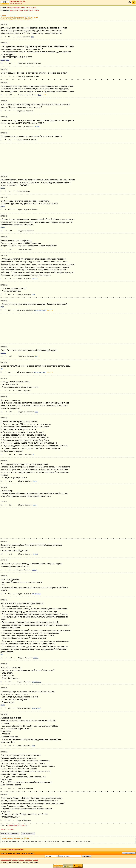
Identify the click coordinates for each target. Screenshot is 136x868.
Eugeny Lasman (37, 682)
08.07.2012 (4, 300)
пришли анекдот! (129, 853)
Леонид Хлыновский (40, 310)
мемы (23, 8)
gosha (35, 505)
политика (3, 353)
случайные (20, 850)
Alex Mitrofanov (36, 594)
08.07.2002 (4, 576)
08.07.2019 (4, 133)
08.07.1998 (4, 714)
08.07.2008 (4, 397)
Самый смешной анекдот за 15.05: (16, 838)
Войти (12, 4)
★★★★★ (50, 310)
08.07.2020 (4, 117)
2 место (10, 825)
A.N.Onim (36, 658)
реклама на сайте (6, 860)
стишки (34, 8)
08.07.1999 (4, 688)
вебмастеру (29, 860)
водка (2, 307)
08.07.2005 (4, 487)
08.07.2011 (4, 347)
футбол (3, 188)
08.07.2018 (4, 176)
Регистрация (18, 4)
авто (2, 369)
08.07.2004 (4, 541)
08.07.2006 (4, 461)
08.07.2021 (4, 101)
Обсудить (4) (21, 111)
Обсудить (20, 210)
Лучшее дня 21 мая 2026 (18, 1)
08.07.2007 (4, 418)
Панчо (35, 481)
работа (7, 60)
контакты (15, 860)
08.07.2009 (4, 378)
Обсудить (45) (22, 63)
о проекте (21, 860)
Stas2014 (35, 279)
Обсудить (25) (21, 127)
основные (12, 850)
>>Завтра (11, 829)
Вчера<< (4, 829)
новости (36, 860)
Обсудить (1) (21, 310)
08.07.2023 (4, 69)
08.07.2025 (4, 24)
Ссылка (19, 37)
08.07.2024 (4, 43)
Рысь (40, 95)
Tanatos (34, 570)
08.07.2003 (4, 560)
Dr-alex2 (35, 554)
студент (3, 705)
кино (2, 655)
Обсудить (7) (21, 76)
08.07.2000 (4, 664)
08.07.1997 (4, 752)
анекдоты (10, 8)
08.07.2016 (4, 216)
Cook (33, 294)
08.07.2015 (4, 237)
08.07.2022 (4, 82)
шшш (33, 746)
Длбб (32, 37)
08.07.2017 (4, 197)
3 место (17, 825)
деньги (3, 60)
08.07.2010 (4, 362)
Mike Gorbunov (36, 708)
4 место (23, 825)
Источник (38, 63)
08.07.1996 (4, 794)
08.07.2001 (4, 600)
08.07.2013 (4, 285)
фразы (28, 8)
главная (4, 853)
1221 (36, 412)
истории (17, 8)
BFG (36, 356)
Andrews (37, 127)
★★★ (44, 95)
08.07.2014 (4, 255)
